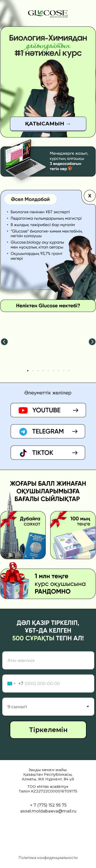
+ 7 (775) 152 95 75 (48, 805)
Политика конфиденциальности (48, 858)
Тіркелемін (48, 730)
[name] (48, 660)
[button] (48, 124)
